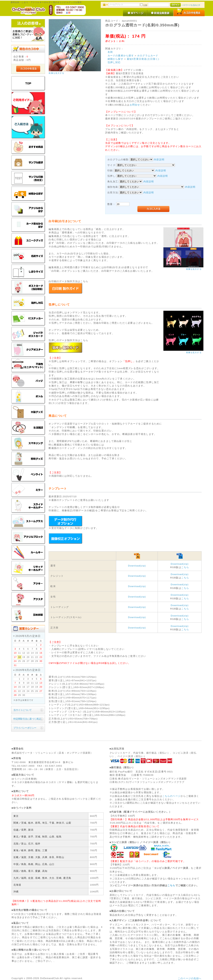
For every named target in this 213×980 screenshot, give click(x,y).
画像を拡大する (56, 73)
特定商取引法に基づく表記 (27, 719)
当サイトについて (22, 710)
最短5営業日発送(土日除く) (143, 59)
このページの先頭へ (190, 978)
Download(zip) (137, 566)
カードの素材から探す (121, 55)
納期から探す (115, 59)
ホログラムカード (148, 55)
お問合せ (135, 105)
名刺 (110, 52)
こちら (185, 567)
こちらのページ (171, 796)
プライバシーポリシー (25, 728)
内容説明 (159, 159)
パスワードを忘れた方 (191, 5)
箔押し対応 (114, 62)
